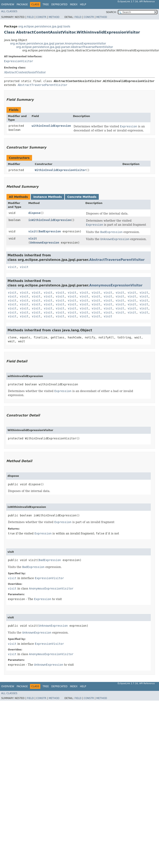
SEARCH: (111, 12)
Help (83, 4)
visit (33, 231)
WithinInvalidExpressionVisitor (61, 170)
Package (22, 4)
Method (54, 17)
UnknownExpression (45, 243)
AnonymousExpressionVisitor (116, 285)
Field (30, 17)
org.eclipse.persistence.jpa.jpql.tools (44, 26)
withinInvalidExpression (51, 126)
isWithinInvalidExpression (50, 220)
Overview (8, 4)
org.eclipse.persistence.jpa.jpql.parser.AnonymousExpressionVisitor (58, 43)
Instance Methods (47, 197)
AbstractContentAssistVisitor (25, 72)
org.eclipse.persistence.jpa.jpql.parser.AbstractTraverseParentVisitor (65, 47)
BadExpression (50, 231)
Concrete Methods (82, 197)
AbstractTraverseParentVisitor (42, 85)
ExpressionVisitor (19, 61)
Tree (46, 4)
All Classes (9, 11)
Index (74, 4)
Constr (41, 17)
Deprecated (59, 4)
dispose (34, 213)
